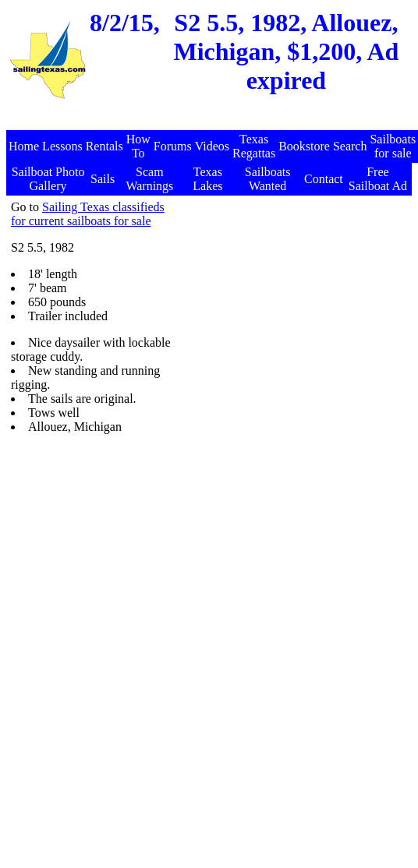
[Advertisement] (261, 346)
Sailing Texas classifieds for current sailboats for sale (88, 214)
